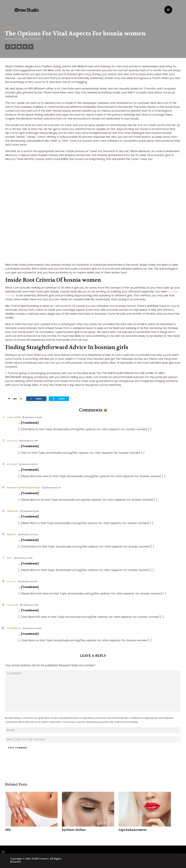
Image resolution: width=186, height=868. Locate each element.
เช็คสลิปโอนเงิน (13, 511)
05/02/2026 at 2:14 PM (29, 441)
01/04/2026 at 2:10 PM (24, 558)
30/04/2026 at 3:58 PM (33, 628)
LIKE (14, 399)
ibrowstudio (23, 39)
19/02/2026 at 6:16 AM (52, 488)
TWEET (59, 399)
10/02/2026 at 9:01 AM (29, 464)
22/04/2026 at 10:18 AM (28, 582)
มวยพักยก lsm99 (14, 417)
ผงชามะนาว (11, 581)
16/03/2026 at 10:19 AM (29, 535)
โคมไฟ (9, 558)
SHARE (36, 399)
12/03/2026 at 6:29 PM (31, 511)
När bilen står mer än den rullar (24, 488)
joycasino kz (14, 628)
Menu (168, 10)
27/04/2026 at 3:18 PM (30, 605)
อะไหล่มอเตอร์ (12, 464)
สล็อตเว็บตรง (12, 534)
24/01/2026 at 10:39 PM (33, 417)
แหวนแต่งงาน (12, 441)
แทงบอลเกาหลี (12, 605)
